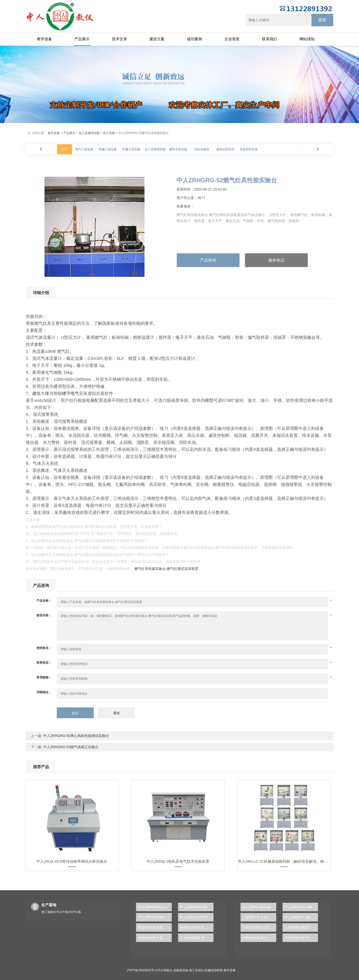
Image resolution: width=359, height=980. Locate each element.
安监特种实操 (249, 149)
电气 (75, 393)
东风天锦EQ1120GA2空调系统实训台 (259, 927)
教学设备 (44, 39)
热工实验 (109, 133)
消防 (140, 442)
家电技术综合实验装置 (197, 927)
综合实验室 (202, 149)
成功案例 (194, 39)
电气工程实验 (84, 149)
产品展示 (82, 39)
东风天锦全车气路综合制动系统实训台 (301, 938)
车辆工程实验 (131, 149)
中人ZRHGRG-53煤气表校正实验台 (70, 747)
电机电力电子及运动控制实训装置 (155, 938)
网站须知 (307, 39)
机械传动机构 (214, 970)
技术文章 (119, 39)
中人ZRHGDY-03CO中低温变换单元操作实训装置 (197, 907)
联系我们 (269, 39)
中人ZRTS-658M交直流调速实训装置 (155, 917)
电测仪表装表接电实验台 (155, 927)
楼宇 (66, 393)
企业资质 (232, 39)
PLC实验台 (165, 970)
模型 (209, 400)
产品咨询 (208, 260)
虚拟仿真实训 (225, 149)
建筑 (36, 393)
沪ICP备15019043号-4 (142, 970)
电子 (180, 337)
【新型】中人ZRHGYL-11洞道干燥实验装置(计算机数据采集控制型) (259, 917)
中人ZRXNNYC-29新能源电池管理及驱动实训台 (155, 907)
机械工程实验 (108, 149)
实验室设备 (181, 970)
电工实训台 (196, 970)
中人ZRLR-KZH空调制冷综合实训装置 (197, 917)
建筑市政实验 (178, 149)
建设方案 (157, 39)
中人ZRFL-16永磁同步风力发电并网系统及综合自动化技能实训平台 (259, 907)
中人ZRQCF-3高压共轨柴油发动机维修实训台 (301, 917)
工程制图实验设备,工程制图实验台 (301, 927)
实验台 (309, 337)
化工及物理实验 (89, 133)
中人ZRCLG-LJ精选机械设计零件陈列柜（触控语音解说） (301, 907)
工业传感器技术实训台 (197, 938)
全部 (64, 149)
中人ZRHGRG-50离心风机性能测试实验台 (76, 736)
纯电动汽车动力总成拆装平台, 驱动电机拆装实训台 (259, 938)
